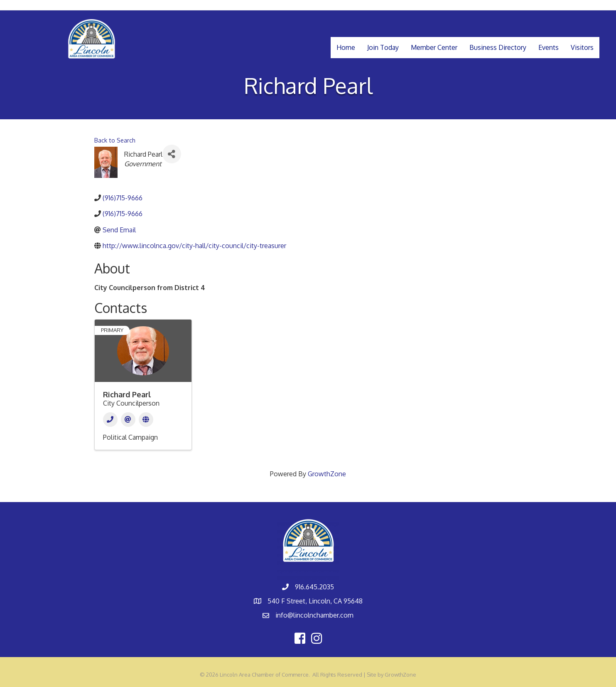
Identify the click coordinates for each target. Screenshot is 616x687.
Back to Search (115, 140)
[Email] (128, 420)
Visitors (582, 47)
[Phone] (110, 420)
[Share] (172, 154)
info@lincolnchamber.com (314, 615)
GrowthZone (327, 474)
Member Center (434, 47)
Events (549, 47)
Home (346, 47)
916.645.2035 (314, 587)
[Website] (146, 420)
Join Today (383, 47)
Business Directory (498, 47)
